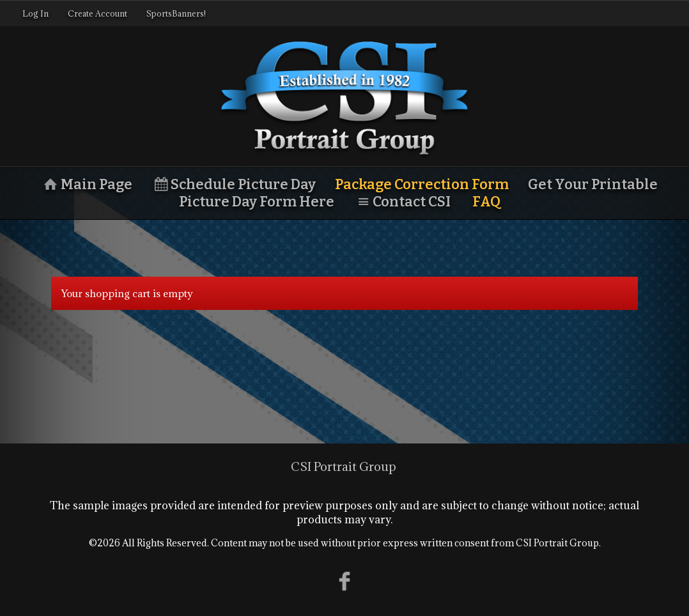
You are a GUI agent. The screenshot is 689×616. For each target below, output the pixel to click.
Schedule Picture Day (234, 184)
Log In (35, 13)
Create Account (97, 13)
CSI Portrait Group (344, 466)
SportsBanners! (176, 13)
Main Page (87, 184)
